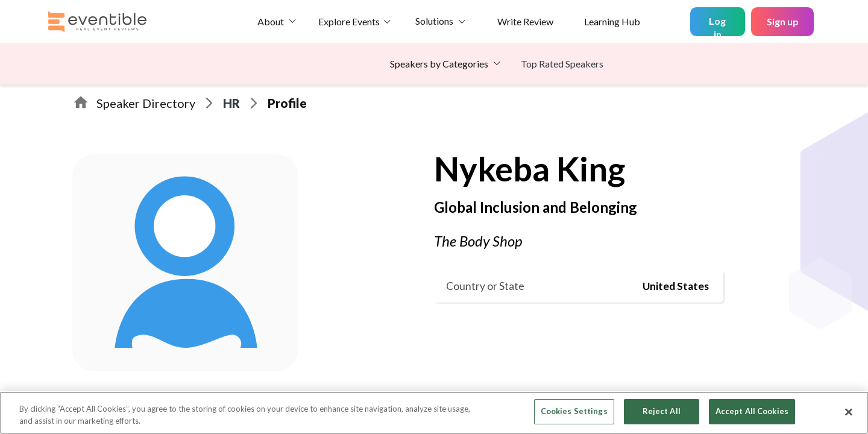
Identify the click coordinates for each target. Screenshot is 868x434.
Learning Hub (612, 21)
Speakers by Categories (439, 64)
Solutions (434, 21)
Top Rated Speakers (562, 64)
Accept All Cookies (752, 411)
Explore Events (349, 21)
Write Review (525, 21)
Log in (717, 26)
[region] (434, 413)
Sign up (783, 21)
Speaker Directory (146, 103)
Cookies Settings (574, 411)
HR (231, 103)
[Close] (849, 412)
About (271, 21)
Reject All (662, 411)
